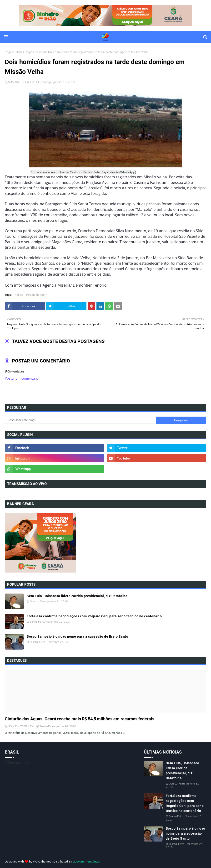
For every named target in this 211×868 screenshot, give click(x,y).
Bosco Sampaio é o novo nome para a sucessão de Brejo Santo (77, 636)
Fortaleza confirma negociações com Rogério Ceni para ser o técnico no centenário (94, 616)
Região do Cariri (35, 52)
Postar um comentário (22, 378)
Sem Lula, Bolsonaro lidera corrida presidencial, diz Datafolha (77, 596)
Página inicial (14, 52)
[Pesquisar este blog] (80, 420)
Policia (19, 295)
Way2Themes (42, 861)
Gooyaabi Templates (86, 861)
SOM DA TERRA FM (21, 82)
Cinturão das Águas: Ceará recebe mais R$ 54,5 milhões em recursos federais (80, 719)
